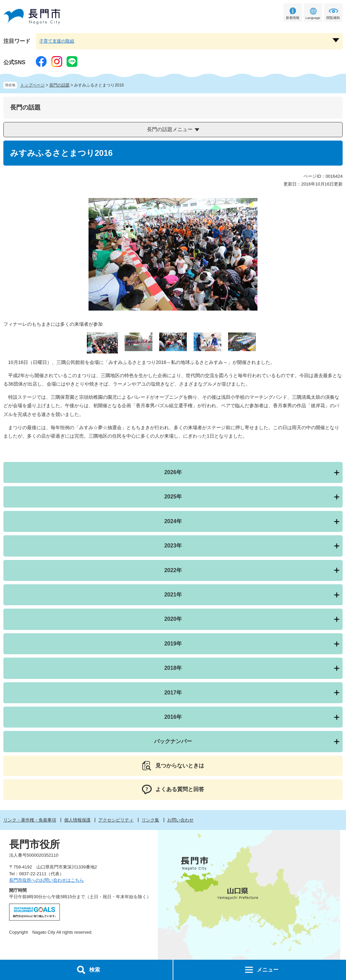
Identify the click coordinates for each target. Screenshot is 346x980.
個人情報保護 (77, 820)
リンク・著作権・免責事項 (30, 820)
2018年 (173, 668)
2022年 (173, 570)
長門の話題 (59, 85)
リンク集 (150, 820)
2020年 (173, 619)
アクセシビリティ (116, 820)
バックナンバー (173, 741)
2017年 (173, 693)
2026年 (173, 472)
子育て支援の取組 (57, 41)
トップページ (32, 85)
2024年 (173, 521)
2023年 (173, 546)
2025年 (173, 497)
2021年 (173, 595)
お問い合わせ (180, 820)
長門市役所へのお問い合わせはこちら (46, 880)
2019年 (173, 644)
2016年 (173, 717)
